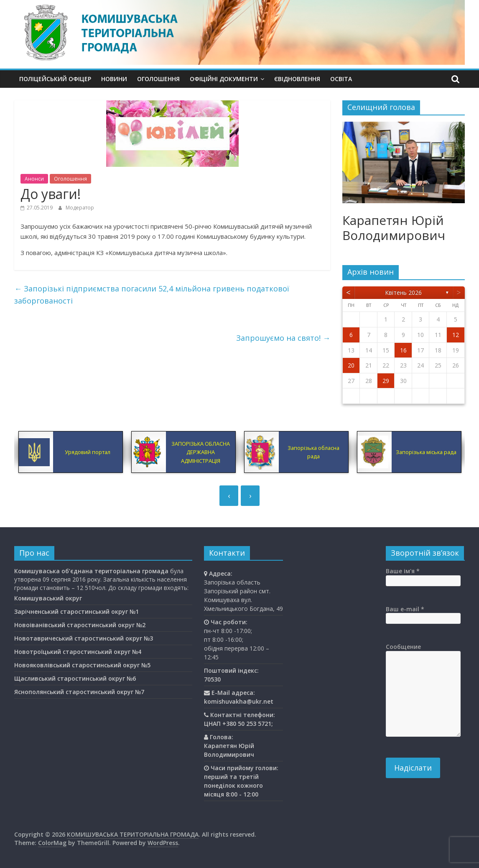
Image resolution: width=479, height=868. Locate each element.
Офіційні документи (224, 79)
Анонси (34, 179)
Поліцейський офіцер (55, 79)
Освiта (341, 79)
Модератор (80, 208)
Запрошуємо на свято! (283, 338)
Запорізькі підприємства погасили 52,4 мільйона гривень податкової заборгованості (152, 295)
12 (456, 335)
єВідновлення (297, 79)
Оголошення (158, 79)
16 (403, 350)
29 (386, 381)
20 (351, 365)
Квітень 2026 (403, 292)
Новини (114, 79)
